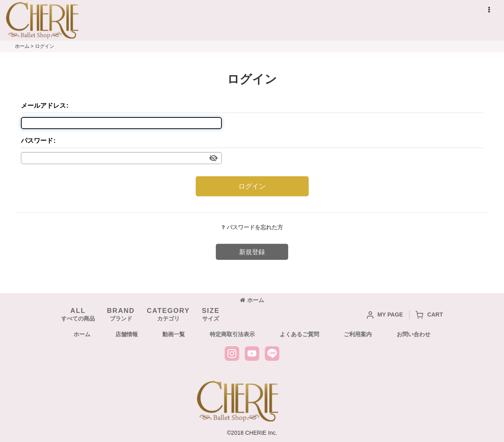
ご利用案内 (358, 334)
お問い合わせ (414, 334)
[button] (489, 10)
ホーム (252, 300)
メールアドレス (43, 105)
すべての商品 (78, 314)
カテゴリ (168, 314)
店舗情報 (127, 334)
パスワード (37, 140)
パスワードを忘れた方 (252, 227)
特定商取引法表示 (232, 334)
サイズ (211, 314)
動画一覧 (174, 334)
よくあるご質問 (299, 334)
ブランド (121, 314)
